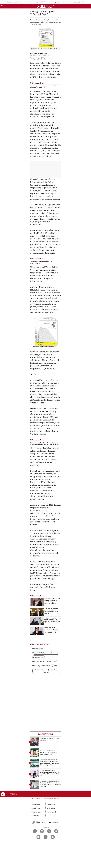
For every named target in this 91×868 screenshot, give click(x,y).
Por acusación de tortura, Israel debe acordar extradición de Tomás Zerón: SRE (52, 630)
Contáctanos (36, 808)
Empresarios (46, 666)
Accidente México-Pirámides (79, 2)
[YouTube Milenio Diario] (38, 837)
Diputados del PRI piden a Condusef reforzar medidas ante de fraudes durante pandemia (44, 444)
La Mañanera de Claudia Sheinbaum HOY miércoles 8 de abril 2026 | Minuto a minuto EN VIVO (50, 773)
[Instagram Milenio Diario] (49, 831)
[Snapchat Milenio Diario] (53, 837)
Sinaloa (64, 2)
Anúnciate (35, 816)
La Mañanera (31, 2)
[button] (2, 7)
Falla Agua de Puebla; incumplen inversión (50, 739)
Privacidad (51, 808)
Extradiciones (38, 649)
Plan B (69, 2)
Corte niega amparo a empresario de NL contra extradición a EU (43, 87)
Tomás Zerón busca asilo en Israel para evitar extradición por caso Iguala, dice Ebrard (53, 601)
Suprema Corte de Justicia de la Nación (46, 671)
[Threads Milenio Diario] (56, 831)
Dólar (20, 2)
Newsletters (36, 805)
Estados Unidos (39, 657)
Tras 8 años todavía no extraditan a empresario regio (42, 263)
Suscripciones (36, 812)
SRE (56, 666)
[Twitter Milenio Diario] (42, 831)
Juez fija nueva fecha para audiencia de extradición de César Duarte (51, 611)
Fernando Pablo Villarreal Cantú (45, 661)
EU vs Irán (15, 2)
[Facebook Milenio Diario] (35, 831)
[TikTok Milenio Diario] (46, 837)
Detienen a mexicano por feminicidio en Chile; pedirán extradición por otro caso (53, 620)
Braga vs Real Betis (41, 2)
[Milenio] (45, 6)
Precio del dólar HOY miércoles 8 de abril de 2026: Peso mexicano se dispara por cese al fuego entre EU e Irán (50, 784)
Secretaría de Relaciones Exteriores (46, 653)
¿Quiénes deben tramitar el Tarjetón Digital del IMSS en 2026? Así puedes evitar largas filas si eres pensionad (49, 762)
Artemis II (50, 2)
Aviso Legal (52, 812)
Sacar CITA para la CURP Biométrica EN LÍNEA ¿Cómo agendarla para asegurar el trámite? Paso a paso (49, 752)
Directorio (51, 805)
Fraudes (36, 666)
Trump (25, 2)
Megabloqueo (57, 2)
